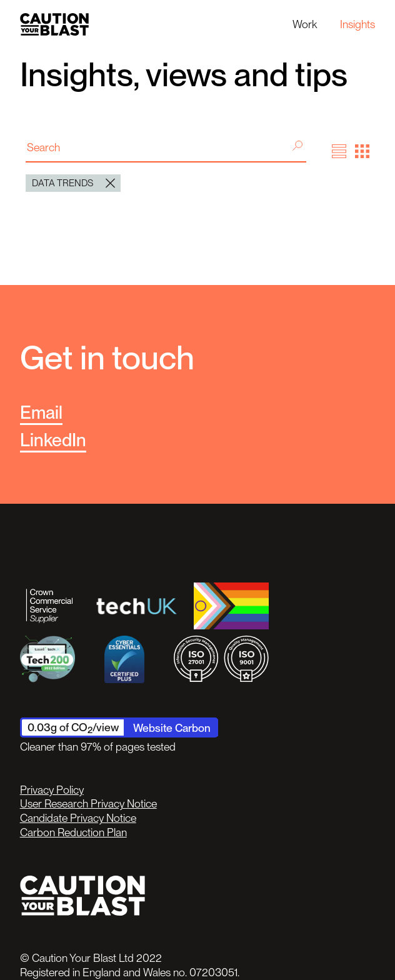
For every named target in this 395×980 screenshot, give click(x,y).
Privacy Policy (52, 790)
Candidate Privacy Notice (78, 818)
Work (305, 24)
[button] (339, 152)
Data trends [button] (73, 183)
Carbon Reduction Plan (73, 832)
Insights (357, 24)
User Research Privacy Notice (88, 803)
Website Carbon (172, 728)
